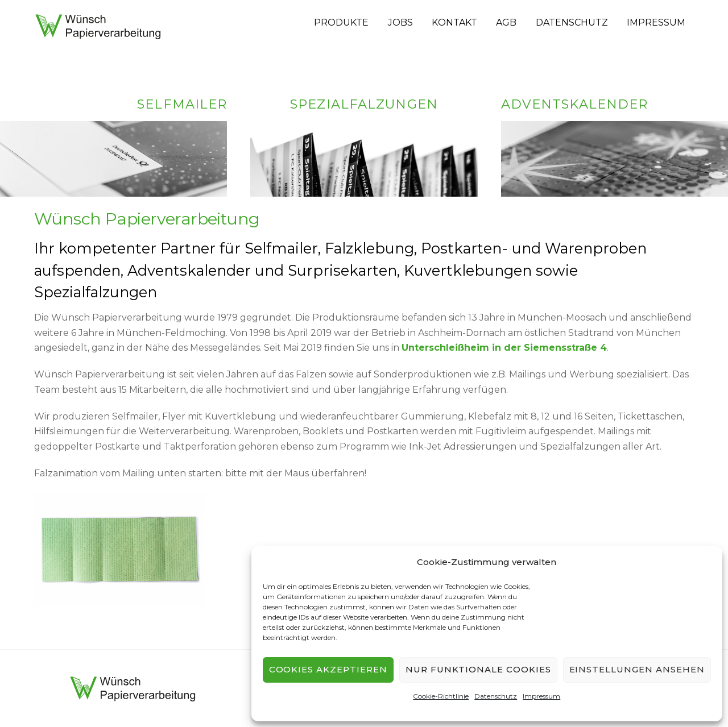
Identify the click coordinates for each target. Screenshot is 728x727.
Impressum (541, 696)
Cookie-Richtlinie (441, 696)
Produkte (341, 22)
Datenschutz (496, 696)
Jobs (400, 22)
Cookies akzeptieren (328, 669)
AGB (506, 22)
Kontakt (454, 22)
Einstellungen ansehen (637, 669)
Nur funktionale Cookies (478, 669)
